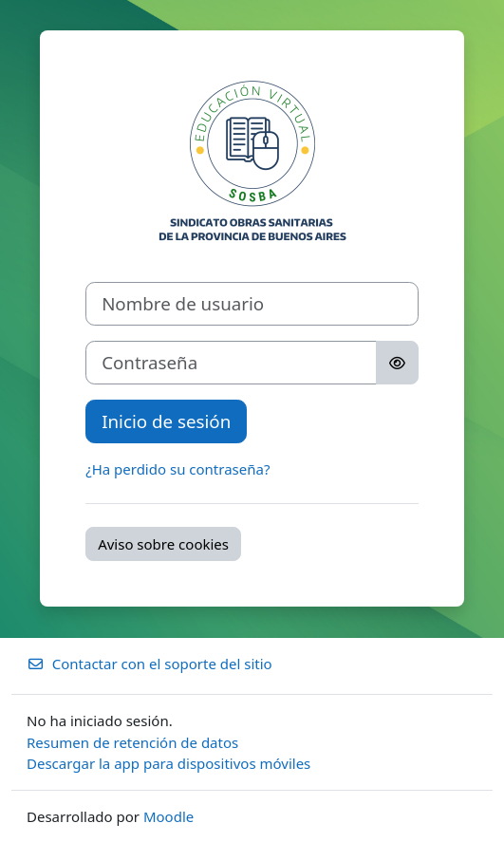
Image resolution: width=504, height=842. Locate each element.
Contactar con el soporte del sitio (149, 664)
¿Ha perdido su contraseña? (177, 469)
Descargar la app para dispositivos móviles (168, 763)
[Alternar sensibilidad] (397, 363)
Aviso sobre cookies (163, 544)
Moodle (168, 816)
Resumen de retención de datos (132, 742)
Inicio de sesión (166, 421)
